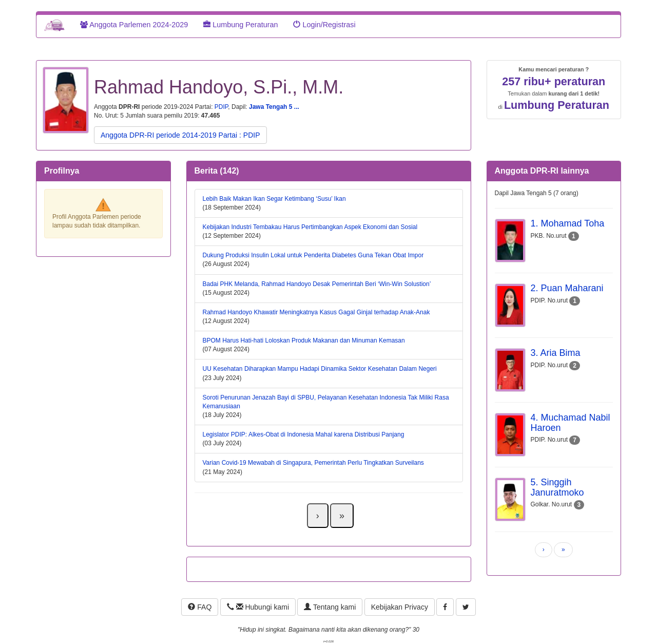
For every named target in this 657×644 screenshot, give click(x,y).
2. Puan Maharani (567, 288)
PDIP (221, 107)
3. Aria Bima (556, 353)
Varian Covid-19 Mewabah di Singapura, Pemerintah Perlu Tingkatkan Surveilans (313, 463)
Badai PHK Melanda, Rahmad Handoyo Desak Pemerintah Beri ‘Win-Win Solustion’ (317, 284)
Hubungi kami (258, 607)
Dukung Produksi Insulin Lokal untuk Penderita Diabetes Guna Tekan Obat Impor (313, 255)
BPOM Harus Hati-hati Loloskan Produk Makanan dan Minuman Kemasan (304, 340)
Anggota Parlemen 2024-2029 (134, 25)
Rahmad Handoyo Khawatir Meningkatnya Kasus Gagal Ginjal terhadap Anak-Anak (316, 312)
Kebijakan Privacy (400, 607)
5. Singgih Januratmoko (557, 487)
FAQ (200, 607)
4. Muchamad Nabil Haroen (571, 423)
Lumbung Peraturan (240, 25)
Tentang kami (330, 607)
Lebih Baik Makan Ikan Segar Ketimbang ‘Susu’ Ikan (274, 199)
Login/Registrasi (324, 25)
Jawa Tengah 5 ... (274, 107)
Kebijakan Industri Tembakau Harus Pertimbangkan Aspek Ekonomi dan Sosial (310, 227)
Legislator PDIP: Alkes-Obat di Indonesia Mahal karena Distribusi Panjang (304, 434)
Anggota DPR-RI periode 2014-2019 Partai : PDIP (180, 135)
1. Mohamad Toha (568, 223)
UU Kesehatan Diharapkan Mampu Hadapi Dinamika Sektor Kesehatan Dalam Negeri (320, 369)
